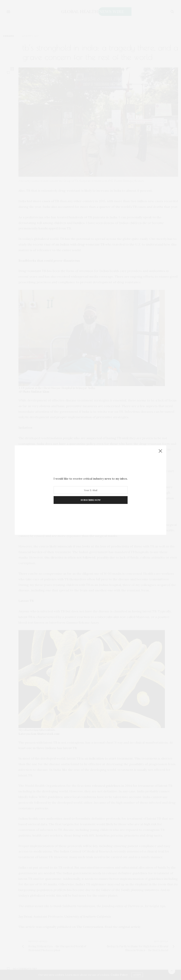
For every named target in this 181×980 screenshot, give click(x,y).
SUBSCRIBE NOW (91, 500)
